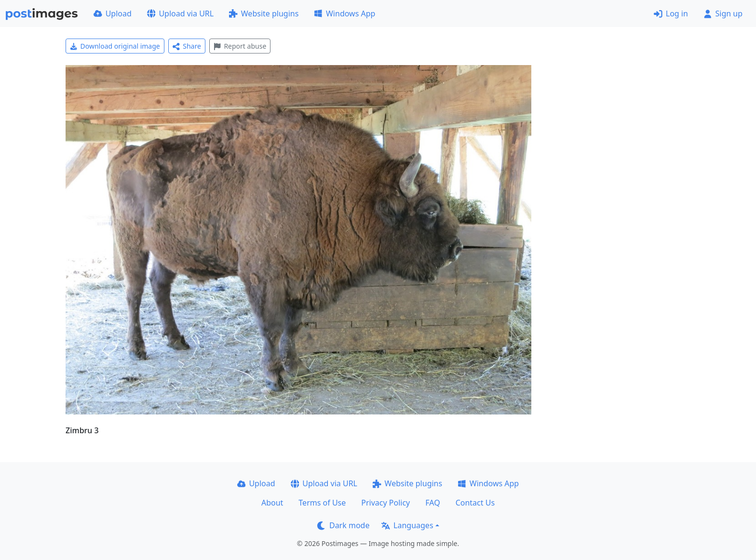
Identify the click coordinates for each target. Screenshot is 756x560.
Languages (407, 525)
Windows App (344, 13)
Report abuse (240, 46)
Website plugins (264, 13)
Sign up (723, 13)
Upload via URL (180, 13)
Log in (671, 13)
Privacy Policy (385, 503)
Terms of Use (322, 503)
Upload (113, 13)
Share (187, 46)
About (272, 503)
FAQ (432, 503)
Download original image (115, 46)
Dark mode (343, 525)
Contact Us (475, 503)
